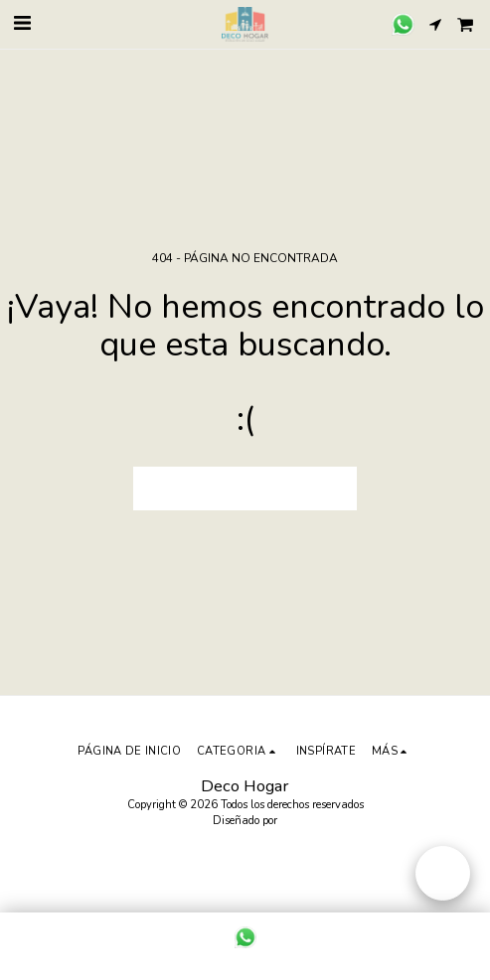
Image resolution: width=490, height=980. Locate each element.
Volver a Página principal (245, 489)
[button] (22, 23)
